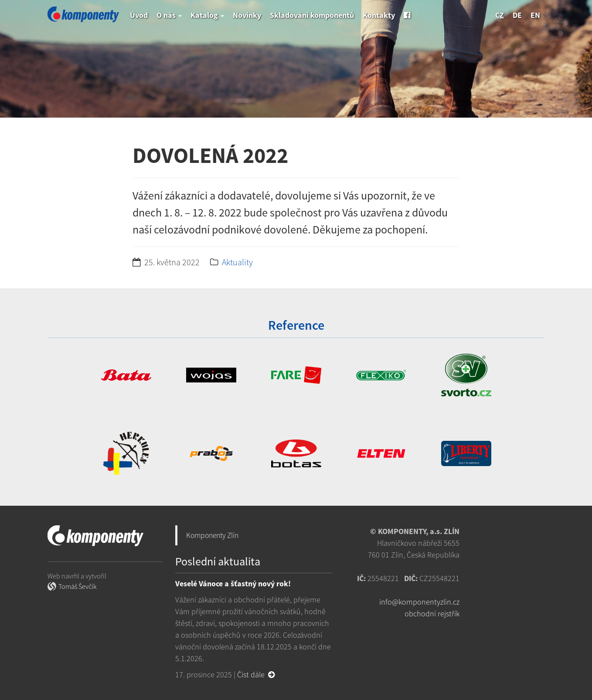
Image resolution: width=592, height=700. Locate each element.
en (535, 15)
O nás (169, 15)
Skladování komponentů (312, 15)
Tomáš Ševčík (77, 586)
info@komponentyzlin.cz (419, 602)
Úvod (139, 15)
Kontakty (379, 15)
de (517, 15)
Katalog (207, 15)
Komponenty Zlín (212, 535)
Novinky (247, 15)
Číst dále (256, 675)
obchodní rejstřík (432, 614)
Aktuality (237, 262)
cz (500, 15)
